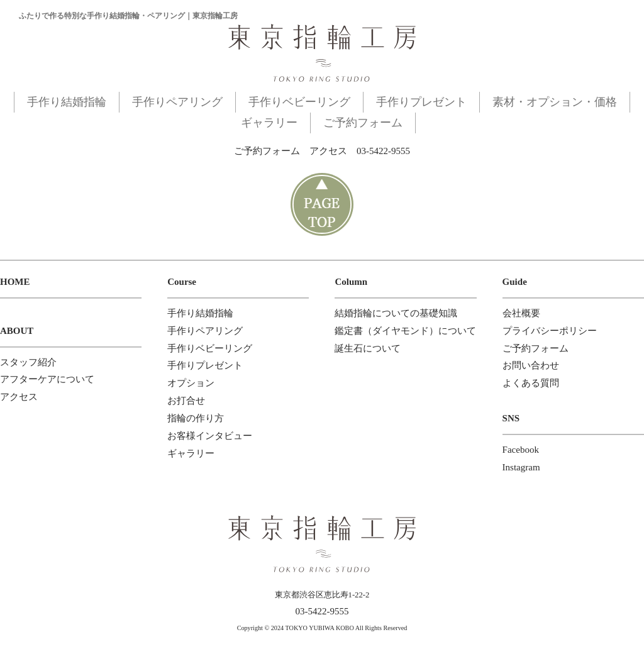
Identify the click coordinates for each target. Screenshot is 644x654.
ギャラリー (269, 123)
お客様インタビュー (210, 436)
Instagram (521, 467)
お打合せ (186, 401)
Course (182, 282)
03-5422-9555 (383, 151)
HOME (15, 282)
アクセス (328, 151)
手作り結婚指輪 (67, 102)
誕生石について (368, 348)
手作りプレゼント (421, 102)
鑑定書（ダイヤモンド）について (405, 331)
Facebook (521, 450)
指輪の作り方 (196, 418)
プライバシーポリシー (550, 331)
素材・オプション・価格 (555, 102)
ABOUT (17, 331)
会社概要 (521, 313)
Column (351, 282)
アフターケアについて (47, 379)
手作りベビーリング (299, 102)
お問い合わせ (531, 365)
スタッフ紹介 (28, 362)
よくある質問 (531, 383)
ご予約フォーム (363, 123)
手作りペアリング (177, 102)
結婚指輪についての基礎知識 (396, 313)
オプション (191, 383)
